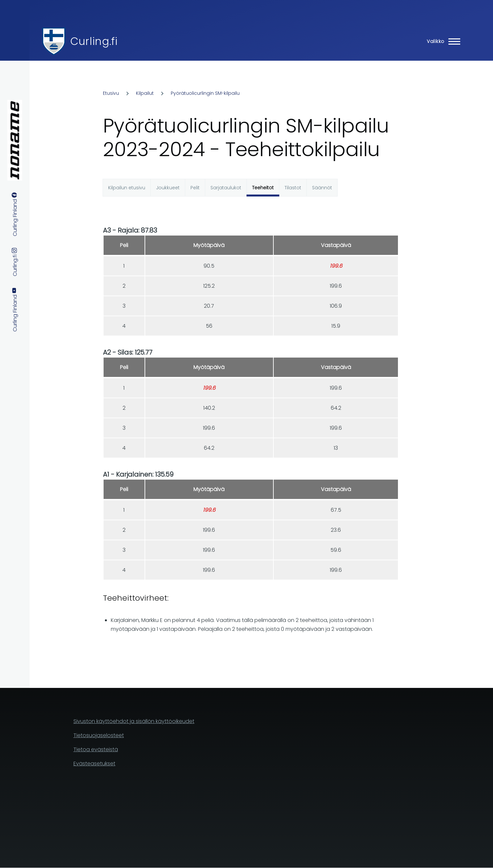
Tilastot (293, 188)
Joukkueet (168, 188)
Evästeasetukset (94, 764)
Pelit (195, 188)
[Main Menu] (442, 41)
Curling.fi (94, 41)
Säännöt (322, 188)
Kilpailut (145, 93)
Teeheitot (263, 188)
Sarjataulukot (226, 188)
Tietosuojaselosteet (99, 735)
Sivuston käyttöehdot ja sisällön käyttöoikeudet (134, 721)
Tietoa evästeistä (96, 749)
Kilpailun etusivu (127, 188)
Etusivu (111, 93)
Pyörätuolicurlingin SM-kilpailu (205, 93)
